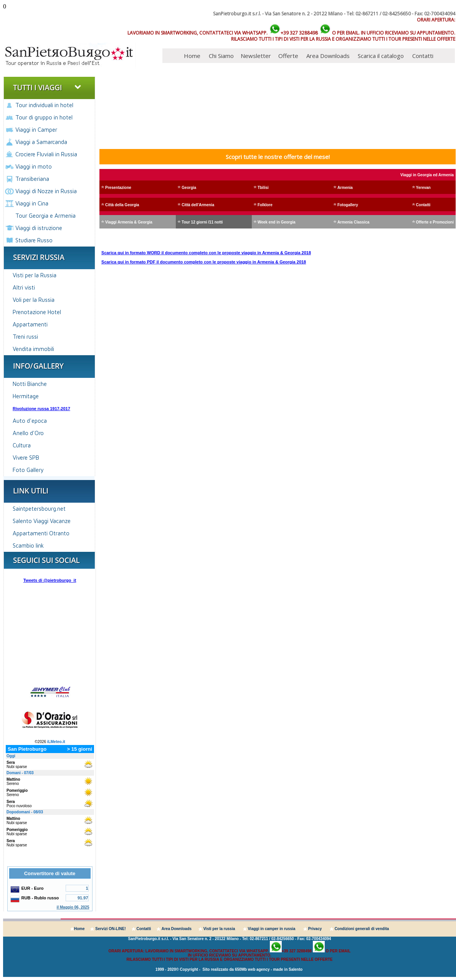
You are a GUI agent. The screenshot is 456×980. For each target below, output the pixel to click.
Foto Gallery (28, 470)
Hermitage (26, 396)
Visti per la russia (219, 929)
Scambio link (28, 545)
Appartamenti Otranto (41, 533)
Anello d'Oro (28, 433)
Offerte (288, 56)
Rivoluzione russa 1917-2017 (41, 409)
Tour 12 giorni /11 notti (202, 222)
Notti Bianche (30, 384)
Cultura (22, 445)
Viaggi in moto (34, 166)
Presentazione (118, 188)
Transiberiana (32, 179)
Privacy (315, 929)
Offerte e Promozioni (435, 222)
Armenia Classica (353, 222)
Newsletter (256, 56)
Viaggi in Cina (32, 203)
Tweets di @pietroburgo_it (50, 580)
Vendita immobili (33, 349)
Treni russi (25, 337)
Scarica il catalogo (381, 56)
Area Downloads (328, 56)
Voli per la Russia (34, 300)
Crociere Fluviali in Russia (46, 154)
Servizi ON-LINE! (110, 929)
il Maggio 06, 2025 (73, 907)
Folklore (265, 205)
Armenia (345, 188)
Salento (296, 969)
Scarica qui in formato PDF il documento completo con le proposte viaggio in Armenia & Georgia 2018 (204, 262)
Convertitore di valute (50, 873)
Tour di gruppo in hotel (44, 117)
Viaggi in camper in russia (272, 929)
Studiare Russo (34, 240)
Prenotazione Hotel (37, 312)
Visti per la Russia (35, 275)
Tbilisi (263, 188)
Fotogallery (348, 205)
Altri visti (24, 287)
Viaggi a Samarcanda (41, 142)
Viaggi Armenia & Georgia (129, 222)
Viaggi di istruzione (39, 228)
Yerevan (423, 188)
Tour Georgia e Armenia (45, 216)
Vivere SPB (26, 458)
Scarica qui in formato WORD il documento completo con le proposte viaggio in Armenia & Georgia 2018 (206, 253)
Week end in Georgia (277, 222)
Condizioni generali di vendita (362, 929)
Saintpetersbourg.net (39, 509)
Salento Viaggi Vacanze (42, 521)
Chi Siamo (221, 56)
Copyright (189, 969)
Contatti (423, 56)
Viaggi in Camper (36, 130)
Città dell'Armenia (198, 205)
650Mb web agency (252, 969)
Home (192, 56)
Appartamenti (30, 324)
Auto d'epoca (30, 421)
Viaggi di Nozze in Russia (46, 191)
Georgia (189, 188)
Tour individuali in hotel (44, 105)
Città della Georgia (122, 205)
